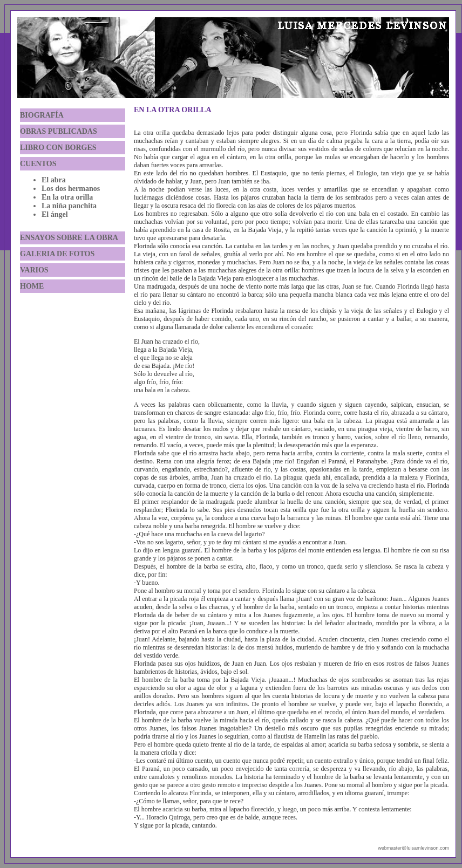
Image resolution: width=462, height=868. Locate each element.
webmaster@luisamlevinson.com (413, 848)
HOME (32, 286)
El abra (54, 180)
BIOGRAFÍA (42, 115)
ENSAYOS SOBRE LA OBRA (69, 238)
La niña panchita (69, 206)
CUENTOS (38, 164)
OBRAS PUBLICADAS (59, 131)
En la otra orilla (67, 197)
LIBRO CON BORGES (58, 148)
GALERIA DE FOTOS (57, 254)
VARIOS (34, 270)
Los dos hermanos (71, 189)
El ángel (55, 214)
